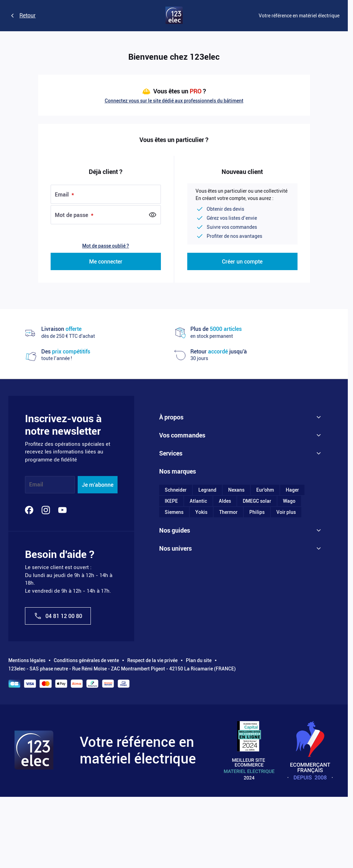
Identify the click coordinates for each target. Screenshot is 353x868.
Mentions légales (27, 660)
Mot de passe (72, 215)
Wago (289, 502)
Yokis (201, 513)
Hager (292, 491)
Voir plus (286, 513)
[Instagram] (46, 510)
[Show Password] (153, 215)
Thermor (228, 513)
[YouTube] (62, 510)
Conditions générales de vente (86, 660)
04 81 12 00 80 (58, 616)
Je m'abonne (98, 485)
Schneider (176, 491)
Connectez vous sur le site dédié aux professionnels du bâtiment (174, 101)
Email (62, 195)
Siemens (174, 513)
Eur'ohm (265, 491)
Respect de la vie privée (152, 660)
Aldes (225, 502)
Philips (257, 513)
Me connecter (106, 262)
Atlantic (198, 502)
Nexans (236, 491)
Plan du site (199, 660)
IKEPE (171, 502)
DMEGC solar (257, 502)
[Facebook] (29, 510)
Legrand (207, 491)
